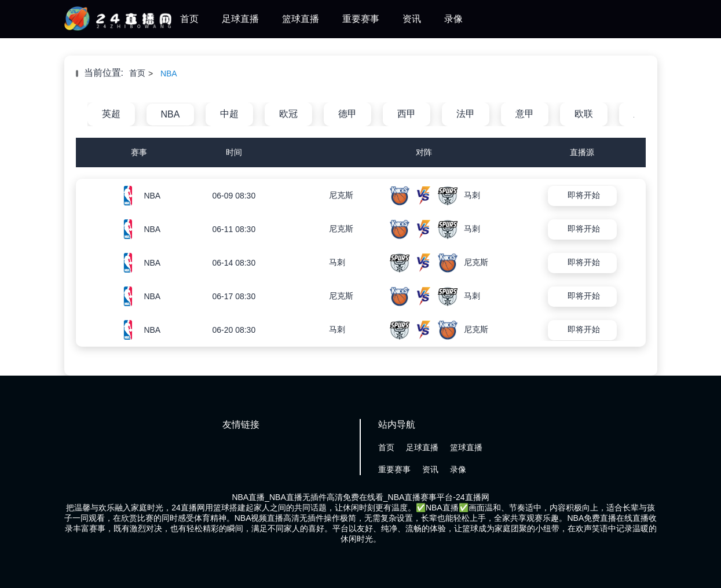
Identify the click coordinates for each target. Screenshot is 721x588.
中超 (229, 114)
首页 (189, 19)
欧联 (584, 114)
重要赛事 (361, 19)
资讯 (412, 19)
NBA (169, 73)
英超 (111, 114)
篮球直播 (301, 19)
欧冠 (288, 114)
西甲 (407, 114)
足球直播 (240, 19)
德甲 (347, 114)
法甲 (466, 114)
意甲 (525, 114)
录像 (453, 19)
